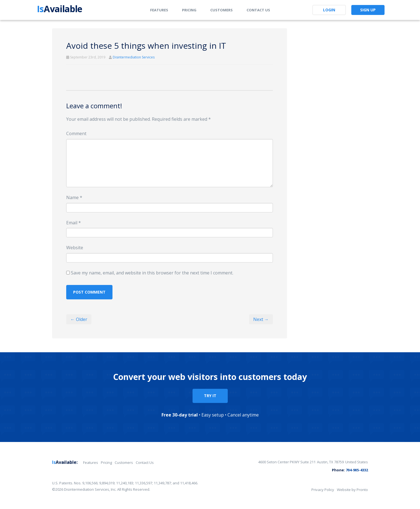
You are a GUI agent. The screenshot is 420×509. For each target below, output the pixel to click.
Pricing (189, 10)
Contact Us (258, 10)
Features (159, 10)
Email (74, 223)
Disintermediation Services (134, 57)
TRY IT (210, 396)
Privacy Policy (323, 490)
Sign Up (368, 10)
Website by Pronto (352, 490)
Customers (221, 10)
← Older (79, 319)
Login (329, 10)
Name (74, 197)
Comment (76, 133)
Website (75, 248)
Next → (261, 319)
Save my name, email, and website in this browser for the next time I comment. (152, 273)
